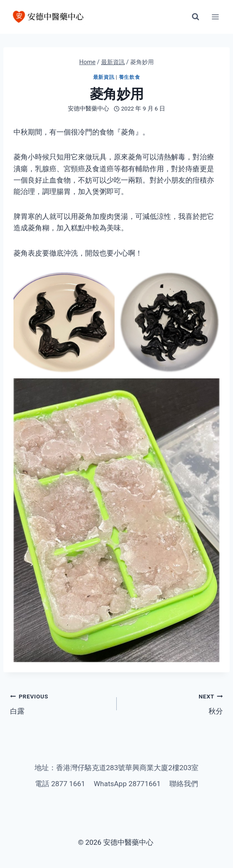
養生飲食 (129, 77)
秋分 (174, 703)
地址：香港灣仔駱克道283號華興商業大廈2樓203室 (117, 768)
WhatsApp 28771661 (127, 784)
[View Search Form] (196, 17)
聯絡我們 (184, 784)
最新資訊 (104, 77)
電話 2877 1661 (60, 784)
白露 (60, 703)
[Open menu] (215, 17)
